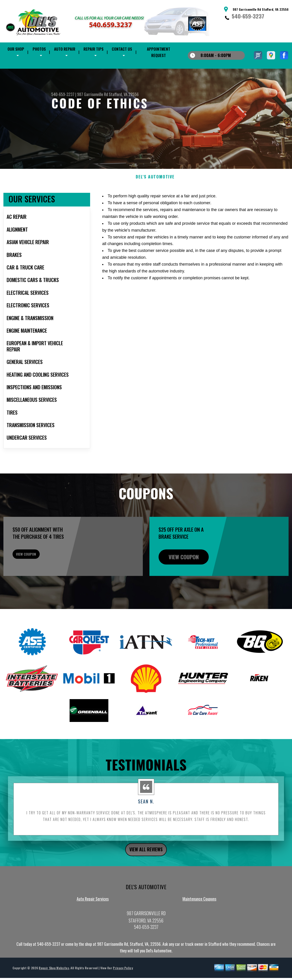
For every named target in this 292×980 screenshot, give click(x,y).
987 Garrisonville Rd (93, 94)
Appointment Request (159, 52)
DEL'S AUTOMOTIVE (155, 199)
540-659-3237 (248, 16)
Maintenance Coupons (199, 923)
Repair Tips (94, 49)
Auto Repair (65, 49)
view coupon (38, 579)
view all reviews (146, 873)
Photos (39, 49)
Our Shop (16, 49)
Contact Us (122, 49)
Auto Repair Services (93, 923)
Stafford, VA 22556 (124, 94)
